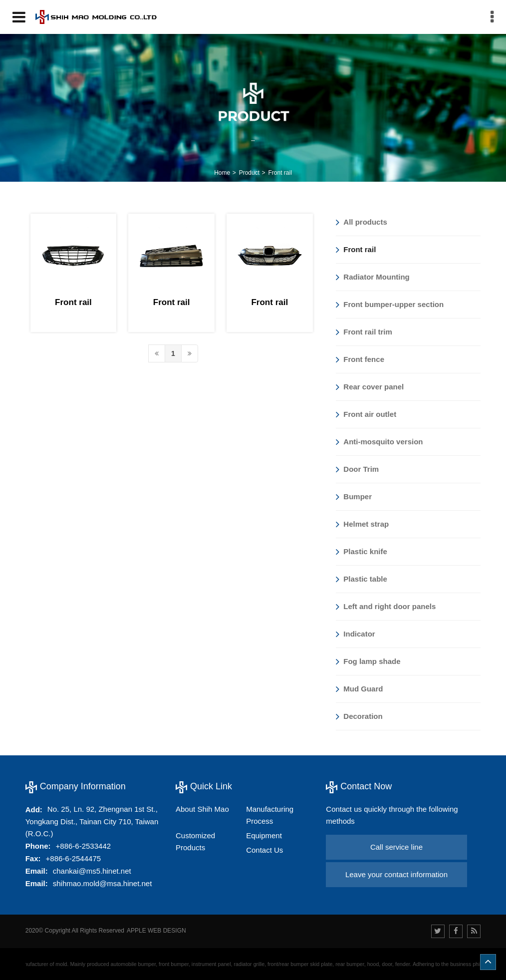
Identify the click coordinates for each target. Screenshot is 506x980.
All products (362, 222)
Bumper (354, 497)
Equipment (264, 835)
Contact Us (264, 850)
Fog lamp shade (368, 661)
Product (249, 173)
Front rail (280, 173)
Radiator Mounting (373, 277)
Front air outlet (366, 414)
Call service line (396, 847)
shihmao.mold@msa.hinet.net (103, 883)
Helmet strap (362, 524)
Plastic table (362, 579)
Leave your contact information (396, 874)
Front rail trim (364, 332)
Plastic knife (362, 552)
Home (222, 173)
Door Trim (357, 469)
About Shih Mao (202, 809)
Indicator (355, 634)
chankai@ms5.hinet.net (92, 871)
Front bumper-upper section (390, 305)
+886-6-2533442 (84, 846)
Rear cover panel (370, 387)
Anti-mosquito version (379, 442)
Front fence (360, 359)
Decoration (359, 716)
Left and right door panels (386, 607)
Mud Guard (359, 689)
